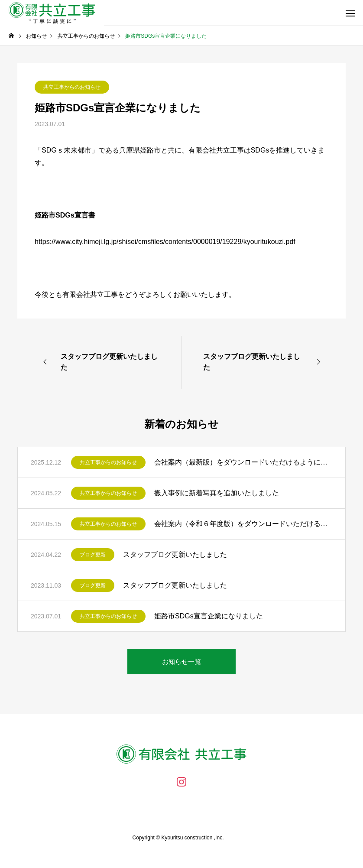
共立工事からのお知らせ (72, 87)
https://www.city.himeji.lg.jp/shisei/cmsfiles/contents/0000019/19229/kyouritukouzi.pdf (165, 242)
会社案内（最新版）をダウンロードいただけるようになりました (243, 462)
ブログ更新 (93, 555)
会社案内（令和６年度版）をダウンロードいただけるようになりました (243, 524)
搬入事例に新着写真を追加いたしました (217, 493)
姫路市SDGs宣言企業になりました (209, 616)
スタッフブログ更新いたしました (175, 554)
